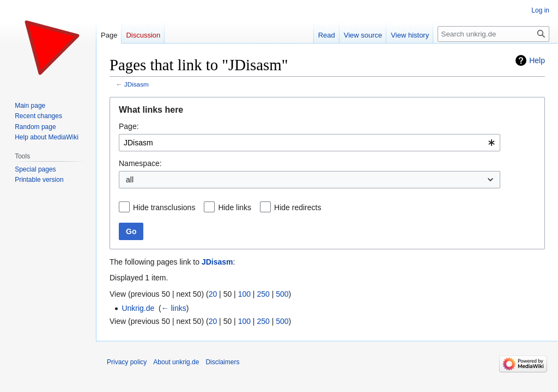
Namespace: (140, 163)
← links (174, 308)
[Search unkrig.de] (493, 34)
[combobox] (310, 143)
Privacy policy (127, 362)
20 (213, 294)
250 (263, 294)
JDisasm (137, 84)
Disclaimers (222, 362)
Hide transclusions (164, 207)
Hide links (235, 207)
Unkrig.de (138, 308)
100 (244, 294)
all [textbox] (130, 180)
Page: (129, 126)
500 (282, 294)
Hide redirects (298, 207)
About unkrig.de (176, 362)
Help (537, 60)
